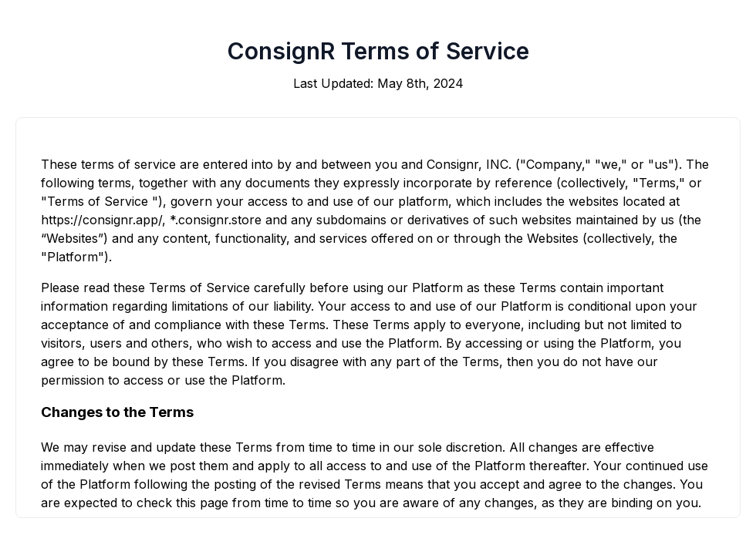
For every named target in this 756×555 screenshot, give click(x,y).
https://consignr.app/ (101, 220)
